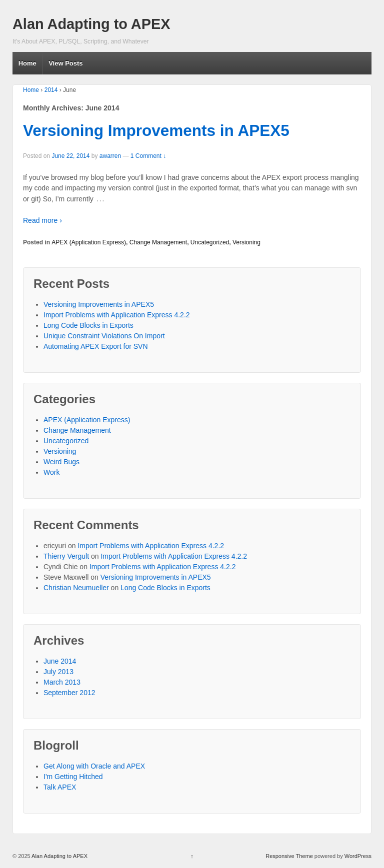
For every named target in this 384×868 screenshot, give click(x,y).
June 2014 (60, 661)
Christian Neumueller (76, 588)
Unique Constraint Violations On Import (104, 336)
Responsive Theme (289, 856)
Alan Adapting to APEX (91, 24)
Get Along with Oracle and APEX (94, 766)
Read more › (42, 220)
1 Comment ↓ (148, 156)
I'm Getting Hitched (73, 777)
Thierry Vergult (66, 556)
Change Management (158, 242)
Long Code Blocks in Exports (88, 325)
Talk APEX (60, 787)
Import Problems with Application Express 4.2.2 (117, 315)
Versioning (246, 242)
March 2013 (62, 682)
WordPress (358, 856)
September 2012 (69, 693)
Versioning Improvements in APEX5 (156, 130)
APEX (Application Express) (89, 242)
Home (27, 63)
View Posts (65, 63)
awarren (110, 156)
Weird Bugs (61, 462)
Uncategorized (210, 242)
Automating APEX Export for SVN (96, 346)
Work (51, 472)
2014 (51, 90)
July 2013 (58, 672)
